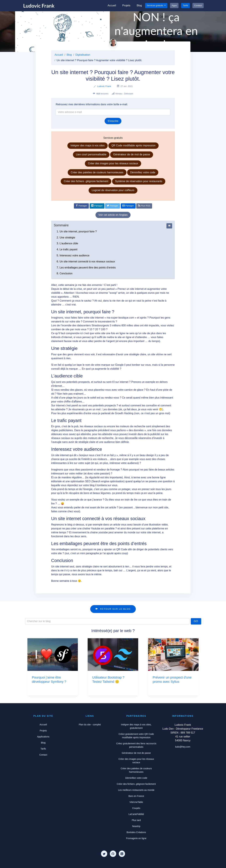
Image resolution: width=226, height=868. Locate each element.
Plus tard (136, 820)
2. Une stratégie (66, 238)
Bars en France (136, 796)
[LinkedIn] (122, 854)
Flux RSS (144, 206)
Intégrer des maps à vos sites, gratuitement (136, 726)
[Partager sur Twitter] (113, 206)
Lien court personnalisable (91, 154)
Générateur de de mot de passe (132, 154)
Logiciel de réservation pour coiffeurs (113, 190)
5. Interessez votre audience (73, 255)
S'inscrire (113, 121)
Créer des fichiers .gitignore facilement (86, 181)
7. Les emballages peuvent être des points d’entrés (86, 268)
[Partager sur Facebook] (81, 206)
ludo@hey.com (183, 747)
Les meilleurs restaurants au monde (136, 790)
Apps (174, 5)
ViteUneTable (136, 802)
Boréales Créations (136, 832)
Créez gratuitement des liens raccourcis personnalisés (136, 745)
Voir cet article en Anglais (113, 215)
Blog (139, 5)
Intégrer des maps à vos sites (88, 145)
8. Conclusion (65, 273)
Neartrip (136, 826)
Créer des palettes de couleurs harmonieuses (97, 172)
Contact (198, 5)
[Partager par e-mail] (128, 206)
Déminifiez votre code (143, 172)
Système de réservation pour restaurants (139, 181)
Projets (126, 5)
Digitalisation (83, 55)
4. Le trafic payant (67, 249)
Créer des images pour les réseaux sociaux (113, 163)
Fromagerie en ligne (136, 838)
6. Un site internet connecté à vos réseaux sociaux (86, 262)
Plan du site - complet (90, 725)
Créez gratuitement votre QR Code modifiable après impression (136, 736)
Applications (43, 737)
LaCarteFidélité (136, 814)
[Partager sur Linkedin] (97, 206)
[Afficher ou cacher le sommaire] (169, 226)
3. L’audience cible (67, 243)
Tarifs (185, 5)
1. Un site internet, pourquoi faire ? (77, 231)
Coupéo (136, 808)
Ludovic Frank (104, 86)
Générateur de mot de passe (136, 753)
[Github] (113, 854)
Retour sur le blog (113, 609)
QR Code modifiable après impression (133, 145)
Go (196, 621)
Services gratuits (155, 5)
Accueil (112, 5)
